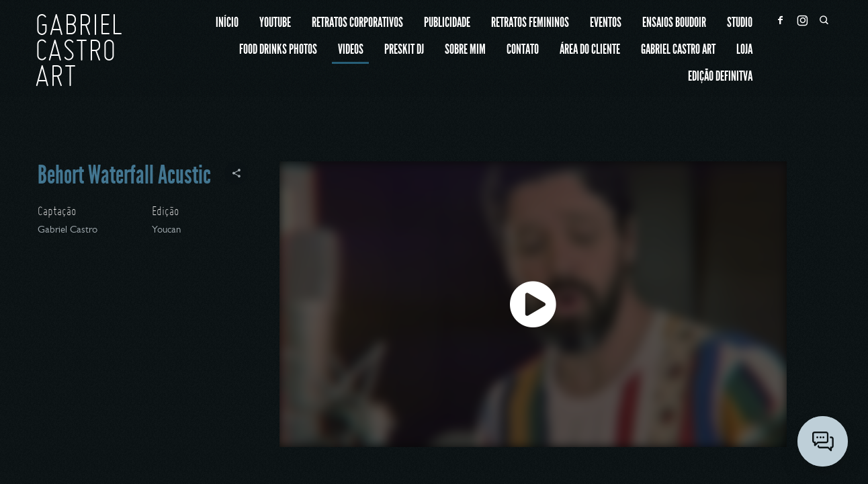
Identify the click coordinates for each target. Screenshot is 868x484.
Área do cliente (590, 50)
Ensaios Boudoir (674, 23)
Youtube (275, 23)
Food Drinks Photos (278, 50)
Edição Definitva (720, 77)
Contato (523, 50)
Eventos (606, 23)
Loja (744, 50)
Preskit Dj (404, 50)
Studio (740, 23)
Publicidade (447, 23)
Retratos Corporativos (357, 23)
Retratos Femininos (530, 23)
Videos (351, 50)
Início (227, 23)
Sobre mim (465, 50)
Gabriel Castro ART (678, 50)
